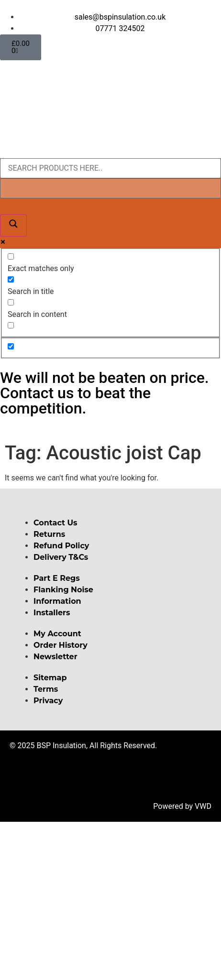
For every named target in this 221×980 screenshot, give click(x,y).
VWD (203, 806)
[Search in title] (11, 279)
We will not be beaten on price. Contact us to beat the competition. (105, 393)
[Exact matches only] (11, 256)
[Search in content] (11, 302)
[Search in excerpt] (11, 325)
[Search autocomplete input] (110, 188)
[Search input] (110, 168)
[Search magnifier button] (13, 225)
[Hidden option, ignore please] (11, 346)
